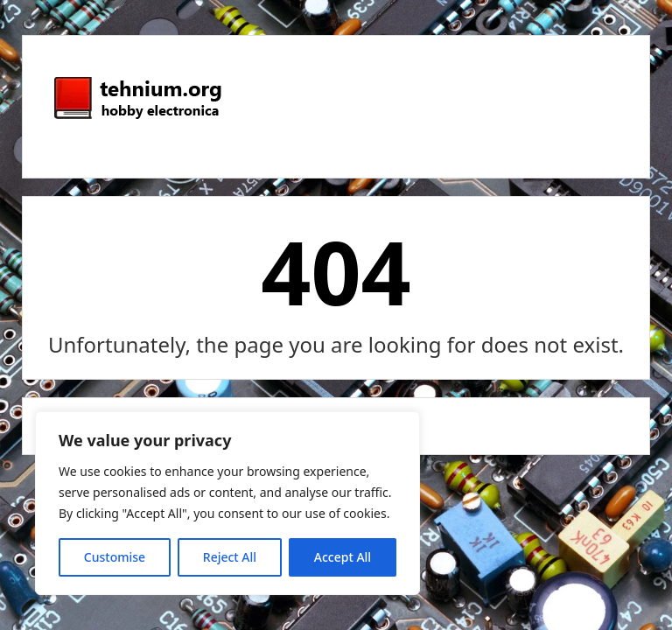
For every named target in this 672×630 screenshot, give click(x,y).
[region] (227, 503)
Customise (115, 557)
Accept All (343, 557)
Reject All (230, 557)
